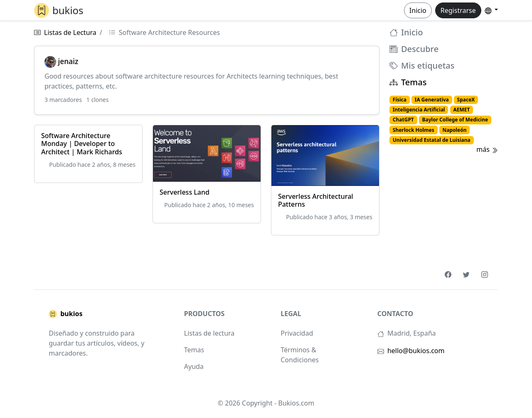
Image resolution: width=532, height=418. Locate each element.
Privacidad (297, 333)
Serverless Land (185, 192)
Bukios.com (296, 403)
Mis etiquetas (422, 66)
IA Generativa (432, 100)
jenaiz (61, 61)
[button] (491, 10)
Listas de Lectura (70, 32)
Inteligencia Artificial (419, 110)
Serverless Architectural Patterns (316, 200)
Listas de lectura (209, 333)
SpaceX (466, 100)
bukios (65, 314)
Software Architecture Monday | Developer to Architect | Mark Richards (82, 143)
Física (400, 100)
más (487, 149)
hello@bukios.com (416, 351)
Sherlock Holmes (414, 130)
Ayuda (194, 366)
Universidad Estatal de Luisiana (432, 140)
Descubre (414, 49)
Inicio (418, 10)
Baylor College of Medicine (455, 120)
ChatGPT (403, 120)
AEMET (461, 110)
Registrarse (458, 10)
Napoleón (454, 130)
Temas (408, 82)
